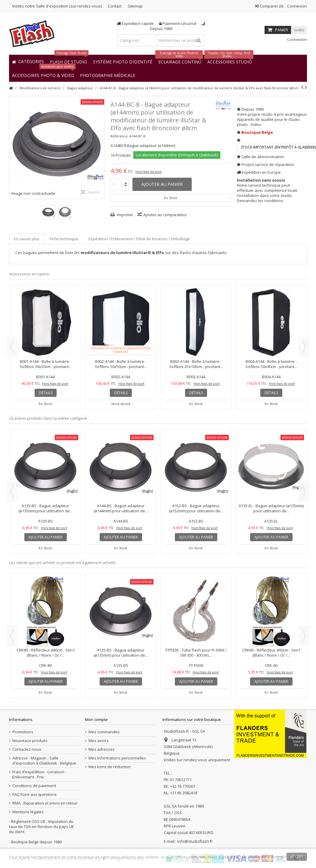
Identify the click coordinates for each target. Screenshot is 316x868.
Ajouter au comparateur (165, 215)
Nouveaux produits (30, 741)
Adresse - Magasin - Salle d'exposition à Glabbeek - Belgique (44, 761)
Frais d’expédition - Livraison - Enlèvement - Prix (39, 774)
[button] (108, 75)
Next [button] (304, 347)
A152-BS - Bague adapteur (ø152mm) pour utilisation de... (196, 508)
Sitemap (135, 6)
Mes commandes (104, 732)
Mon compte (96, 719)
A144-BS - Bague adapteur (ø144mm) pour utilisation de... (121, 508)
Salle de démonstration (263, 157)
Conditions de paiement (34, 786)
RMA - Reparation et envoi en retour (45, 803)
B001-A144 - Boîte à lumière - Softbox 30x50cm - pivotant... (45, 364)
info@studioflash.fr (195, 841)
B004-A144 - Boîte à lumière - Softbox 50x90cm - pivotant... (271, 364)
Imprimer (125, 215)
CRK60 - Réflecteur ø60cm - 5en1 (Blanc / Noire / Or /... (271, 653)
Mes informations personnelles (117, 758)
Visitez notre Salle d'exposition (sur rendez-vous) (57, 6)
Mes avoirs (99, 741)
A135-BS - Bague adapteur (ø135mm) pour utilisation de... (45, 508)
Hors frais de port (149, 172)
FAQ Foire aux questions (34, 794)
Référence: (119, 136)
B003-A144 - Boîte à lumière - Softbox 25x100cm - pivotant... (196, 364)
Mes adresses (102, 749)
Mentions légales (28, 812)
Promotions (23, 732)
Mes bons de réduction (110, 767)
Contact (115, 6)
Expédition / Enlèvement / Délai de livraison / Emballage (139, 239)
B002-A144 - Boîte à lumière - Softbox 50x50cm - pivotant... (121, 364)
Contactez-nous (27, 749)
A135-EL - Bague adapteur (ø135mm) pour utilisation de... (271, 508)
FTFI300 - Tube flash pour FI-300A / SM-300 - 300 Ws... (196, 653)
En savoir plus (27, 239)
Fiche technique (64, 239)
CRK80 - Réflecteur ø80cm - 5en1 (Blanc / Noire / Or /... (46, 653)
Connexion (297, 6)
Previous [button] (12, 347)
